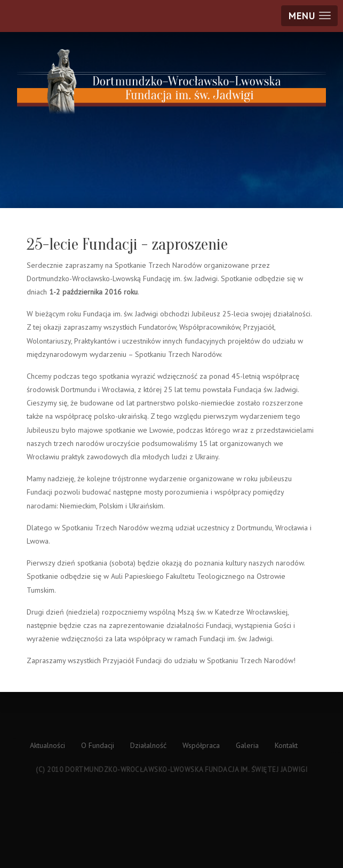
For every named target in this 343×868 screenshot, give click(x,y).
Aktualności (47, 745)
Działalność (148, 745)
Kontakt (286, 745)
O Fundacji (98, 745)
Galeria (247, 745)
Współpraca (201, 745)
